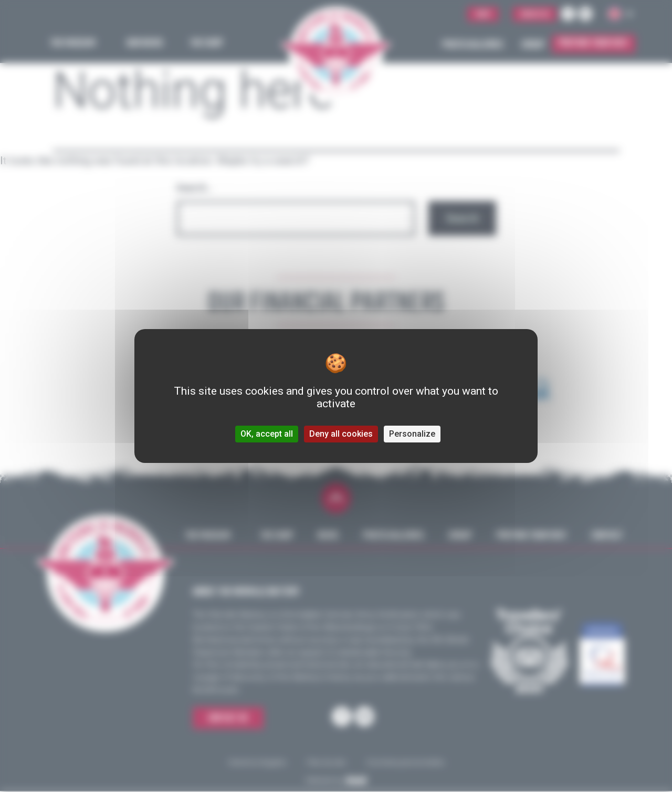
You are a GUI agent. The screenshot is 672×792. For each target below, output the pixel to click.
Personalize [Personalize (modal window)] (412, 434)
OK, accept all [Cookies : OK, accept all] (267, 434)
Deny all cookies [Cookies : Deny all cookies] (341, 434)
